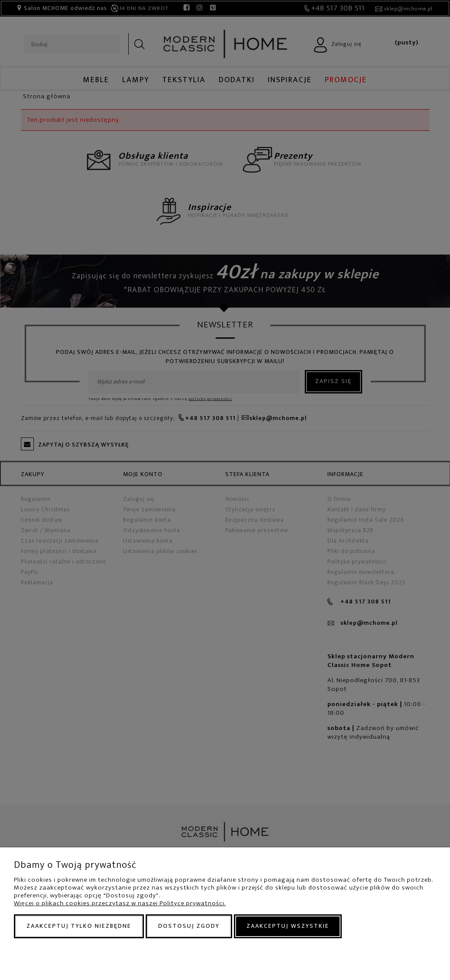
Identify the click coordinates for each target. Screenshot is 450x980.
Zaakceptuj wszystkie (288, 926)
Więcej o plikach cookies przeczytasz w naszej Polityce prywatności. (120, 903)
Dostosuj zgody (189, 926)
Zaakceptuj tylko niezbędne (79, 926)
